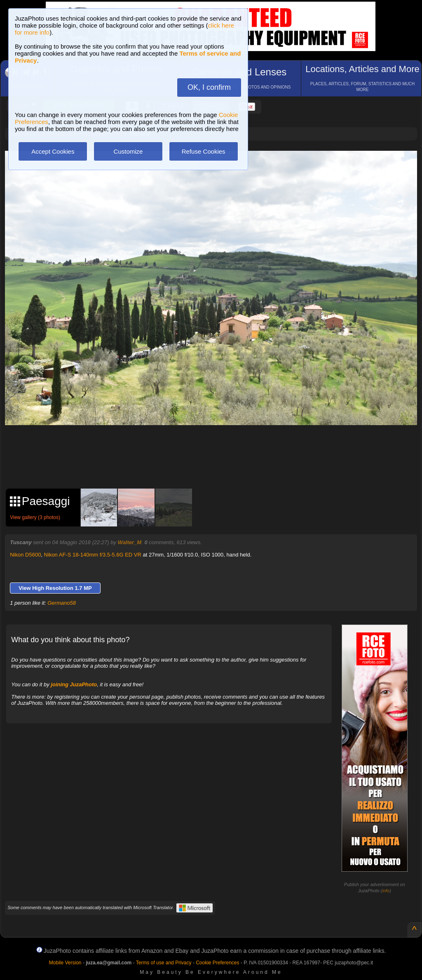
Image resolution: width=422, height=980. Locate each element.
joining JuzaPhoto (74, 684)
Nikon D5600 (25, 555)
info (386, 891)
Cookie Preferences (217, 963)
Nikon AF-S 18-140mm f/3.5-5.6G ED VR (93, 555)
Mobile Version (65, 963)
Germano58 (62, 603)
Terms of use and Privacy (164, 963)
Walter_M (130, 542)
